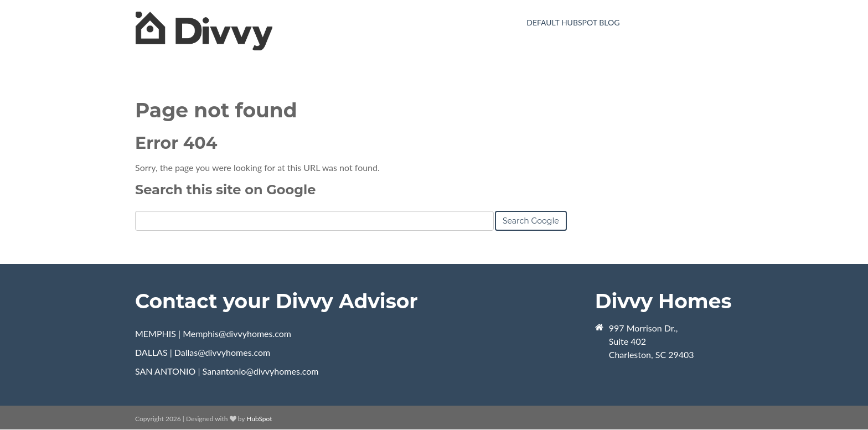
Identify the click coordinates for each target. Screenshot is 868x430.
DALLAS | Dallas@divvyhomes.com (203, 352)
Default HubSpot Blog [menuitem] (573, 22)
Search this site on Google (225, 190)
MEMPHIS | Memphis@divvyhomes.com (213, 333)
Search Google (531, 221)
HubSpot (259, 419)
